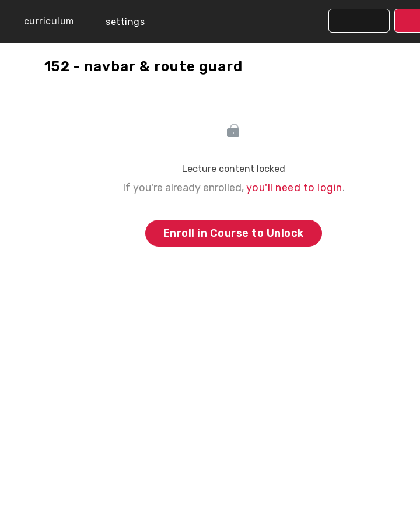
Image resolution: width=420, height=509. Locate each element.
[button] (41, 22)
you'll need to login (294, 188)
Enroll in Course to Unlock (234, 233)
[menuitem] (117, 22)
